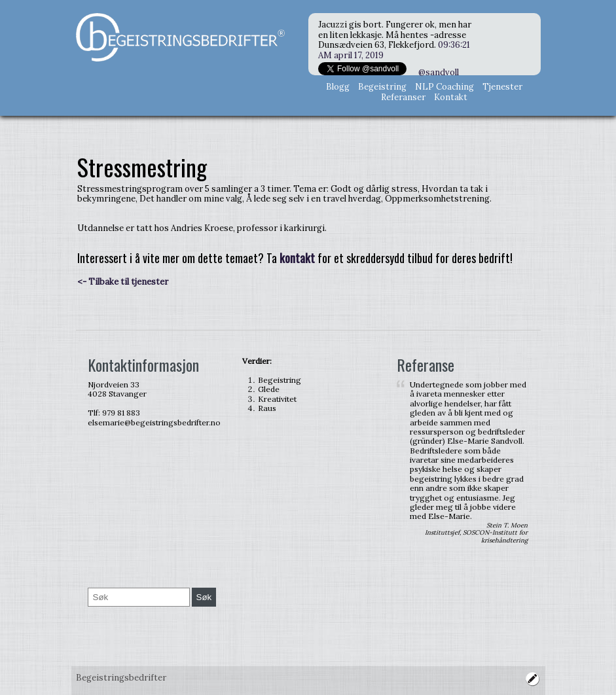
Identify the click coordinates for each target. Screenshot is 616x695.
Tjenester (502, 87)
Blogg (338, 87)
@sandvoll (439, 72)
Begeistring (382, 87)
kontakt (297, 258)
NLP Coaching (444, 87)
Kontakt (451, 97)
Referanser (403, 97)
